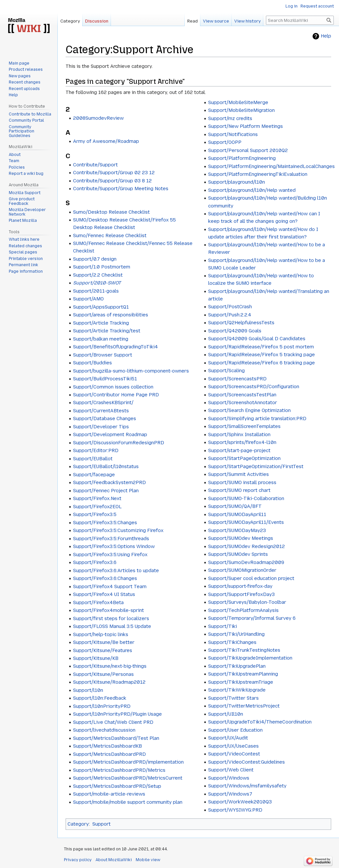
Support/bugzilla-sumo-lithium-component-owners (131, 371)
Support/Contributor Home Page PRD (116, 395)
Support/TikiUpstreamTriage (241, 682)
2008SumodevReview (98, 118)
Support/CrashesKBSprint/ (103, 403)
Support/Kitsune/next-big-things (110, 666)
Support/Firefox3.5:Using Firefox (110, 555)
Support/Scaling (226, 371)
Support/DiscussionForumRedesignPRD (119, 443)
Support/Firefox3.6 (95, 562)
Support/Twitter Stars (233, 698)
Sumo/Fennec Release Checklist (110, 236)
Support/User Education (235, 730)
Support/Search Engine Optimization (249, 410)
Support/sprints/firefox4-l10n (242, 442)
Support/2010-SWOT (97, 283)
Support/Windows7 (230, 794)
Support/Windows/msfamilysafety (247, 786)
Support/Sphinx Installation (239, 434)
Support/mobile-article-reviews (109, 794)
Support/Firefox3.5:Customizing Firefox (118, 530)
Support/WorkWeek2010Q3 (240, 802)
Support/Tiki (223, 626)
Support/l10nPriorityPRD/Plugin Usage (117, 714)
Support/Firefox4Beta (98, 602)
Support (101, 824)
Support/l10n (88, 690)
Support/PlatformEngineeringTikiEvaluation (258, 174)
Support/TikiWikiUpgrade (237, 690)
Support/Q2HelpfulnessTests (241, 323)
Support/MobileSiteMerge (238, 102)
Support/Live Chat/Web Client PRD (113, 722)
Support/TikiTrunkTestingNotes (244, 650)
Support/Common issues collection (113, 387)
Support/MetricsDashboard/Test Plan (116, 738)
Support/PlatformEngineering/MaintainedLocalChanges (271, 166)
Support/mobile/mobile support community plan (128, 802)
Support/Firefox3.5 (95, 514)
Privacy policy (78, 860)
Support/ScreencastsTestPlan (242, 395)
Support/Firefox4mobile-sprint (108, 610)
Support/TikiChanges (232, 642)
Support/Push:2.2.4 (230, 315)
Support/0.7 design (95, 259)
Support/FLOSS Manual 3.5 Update (112, 626)
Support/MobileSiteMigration (241, 110)
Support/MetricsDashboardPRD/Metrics (119, 770)
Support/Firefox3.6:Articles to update (116, 571)
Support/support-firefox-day (240, 586)
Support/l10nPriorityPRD (102, 706)
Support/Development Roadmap (110, 434)
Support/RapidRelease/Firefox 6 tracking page (262, 363)
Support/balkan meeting (101, 339)
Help (326, 36)
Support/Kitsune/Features (103, 650)
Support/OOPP (225, 142)
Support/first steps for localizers (111, 618)
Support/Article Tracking (101, 323)
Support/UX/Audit (228, 738)
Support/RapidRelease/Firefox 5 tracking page (262, 355)
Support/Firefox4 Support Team (110, 586)
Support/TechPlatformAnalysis (243, 610)
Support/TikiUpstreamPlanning (243, 674)
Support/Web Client (231, 770)
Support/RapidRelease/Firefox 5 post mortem (261, 347)
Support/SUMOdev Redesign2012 (247, 546)
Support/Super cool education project (251, 578)
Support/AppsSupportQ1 (101, 307)
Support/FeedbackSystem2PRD (109, 482)
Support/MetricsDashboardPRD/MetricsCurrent (128, 778)
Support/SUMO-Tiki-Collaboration (246, 498)
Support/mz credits (230, 118)
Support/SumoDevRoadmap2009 (246, 562)
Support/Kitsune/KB (96, 658)
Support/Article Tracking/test (107, 331)
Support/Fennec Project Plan (106, 491)
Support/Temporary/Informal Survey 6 (252, 618)
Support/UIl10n (226, 714)
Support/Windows (229, 778)
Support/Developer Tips (101, 427)
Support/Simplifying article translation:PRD (257, 419)
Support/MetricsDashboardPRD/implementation (128, 762)
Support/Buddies (92, 363)
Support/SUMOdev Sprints (238, 554)
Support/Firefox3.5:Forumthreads (111, 539)
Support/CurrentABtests (101, 411)
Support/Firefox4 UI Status (104, 594)
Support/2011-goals (96, 291)
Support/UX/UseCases (233, 746)
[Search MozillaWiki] (300, 20)
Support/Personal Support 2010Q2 (248, 150)
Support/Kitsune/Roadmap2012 (109, 682)
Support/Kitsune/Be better (104, 642)
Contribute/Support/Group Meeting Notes (121, 189)
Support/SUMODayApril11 (237, 514)
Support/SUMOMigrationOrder (242, 570)
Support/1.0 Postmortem (102, 267)
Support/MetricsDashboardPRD (109, 754)
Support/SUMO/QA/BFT (235, 506)
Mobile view (148, 860)
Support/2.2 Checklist (98, 275)
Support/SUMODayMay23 (237, 530)
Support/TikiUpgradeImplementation (250, 658)
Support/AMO (88, 299)
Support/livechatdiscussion (104, 730)
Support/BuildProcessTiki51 (105, 379)
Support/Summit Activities (239, 474)
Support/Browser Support (103, 355)
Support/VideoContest (234, 754)
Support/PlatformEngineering (242, 158)
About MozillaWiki (114, 860)
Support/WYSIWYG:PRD (235, 810)
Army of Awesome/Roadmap (106, 141)
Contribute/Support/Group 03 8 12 (112, 181)
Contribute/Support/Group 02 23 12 (114, 173)
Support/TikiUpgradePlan (237, 666)
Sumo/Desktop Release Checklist (111, 212)
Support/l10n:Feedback (100, 698)
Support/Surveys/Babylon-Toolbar (247, 602)
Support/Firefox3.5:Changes (105, 523)
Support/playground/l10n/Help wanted (252, 190)
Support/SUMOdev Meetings (241, 538)
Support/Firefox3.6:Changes (105, 578)
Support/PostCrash (230, 307)
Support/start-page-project (239, 450)
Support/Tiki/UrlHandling (236, 634)
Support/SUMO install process (242, 482)
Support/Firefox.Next (97, 498)
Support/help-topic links (101, 634)
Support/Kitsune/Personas (103, 674)
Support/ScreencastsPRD (237, 379)
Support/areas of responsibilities (111, 315)
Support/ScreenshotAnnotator (243, 403)
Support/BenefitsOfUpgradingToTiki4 (116, 347)
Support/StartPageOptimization (244, 458)
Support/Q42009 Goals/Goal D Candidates (257, 339)
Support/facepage (94, 475)
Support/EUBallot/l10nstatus (106, 466)
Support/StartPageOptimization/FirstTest (256, 466)
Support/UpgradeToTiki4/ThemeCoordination (260, 722)
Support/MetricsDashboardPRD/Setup (117, 786)
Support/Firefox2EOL (97, 507)
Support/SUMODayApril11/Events (246, 522)
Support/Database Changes (105, 419)
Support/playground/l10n (237, 182)
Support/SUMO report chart (239, 490)
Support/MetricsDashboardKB (108, 746)
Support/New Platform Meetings (246, 126)
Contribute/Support (95, 165)
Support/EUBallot (93, 459)
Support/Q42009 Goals (235, 331)
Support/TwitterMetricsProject (244, 706)
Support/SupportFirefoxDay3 (241, 594)
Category (78, 824)
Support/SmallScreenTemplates (244, 426)
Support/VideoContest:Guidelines (247, 762)
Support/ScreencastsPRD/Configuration (254, 387)
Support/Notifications (233, 134)
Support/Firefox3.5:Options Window (114, 546)
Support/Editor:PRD (96, 450)
